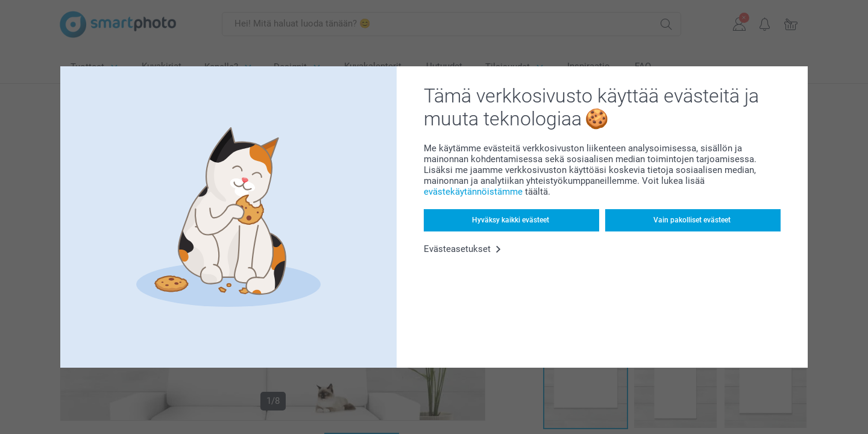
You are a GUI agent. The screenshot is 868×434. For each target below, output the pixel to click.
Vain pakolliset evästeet (692, 220)
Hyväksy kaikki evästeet (511, 220)
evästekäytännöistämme (473, 192)
